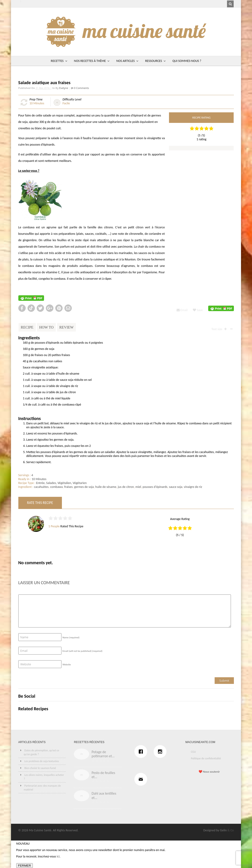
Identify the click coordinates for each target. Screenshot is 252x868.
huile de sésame (106, 487)
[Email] (142, 779)
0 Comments (81, 88)
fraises (68, 487)
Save (198, 310)
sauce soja (176, 487)
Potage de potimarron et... (103, 754)
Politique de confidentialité (206, 758)
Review (66, 327)
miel (138, 487)
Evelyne (64, 88)
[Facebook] (142, 752)
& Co (231, 830)
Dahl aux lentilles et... (104, 796)
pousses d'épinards (155, 487)
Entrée (40, 483)
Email (182, 310)
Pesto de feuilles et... (103, 775)
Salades (51, 483)
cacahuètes (41, 487)
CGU (193, 752)
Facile (66, 103)
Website (67, 665)
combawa (56, 487)
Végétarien (80, 483)
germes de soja (84, 487)
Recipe (27, 327)
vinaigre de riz (193, 487)
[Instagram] (161, 752)
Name (71, 637)
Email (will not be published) (83, 651)
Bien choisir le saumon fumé (40, 768)
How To (46, 327)
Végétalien (64, 483)
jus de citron (126, 487)
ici (58, 856)
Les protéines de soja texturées (42, 761)
